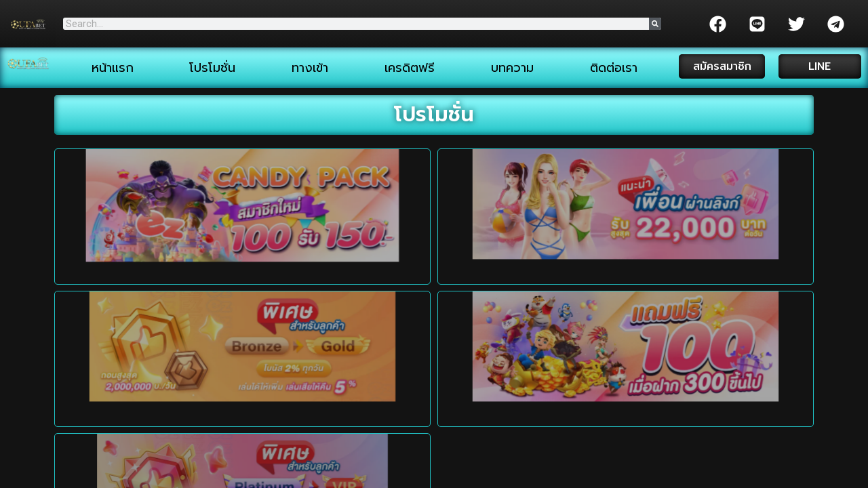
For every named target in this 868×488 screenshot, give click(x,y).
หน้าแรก (113, 68)
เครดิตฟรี (410, 68)
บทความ (512, 68)
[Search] (655, 24)
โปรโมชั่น (212, 68)
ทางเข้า (310, 68)
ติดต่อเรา (614, 68)
